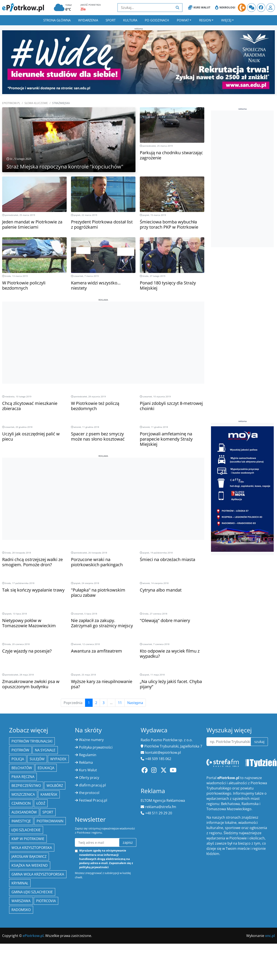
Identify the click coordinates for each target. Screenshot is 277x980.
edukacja (46, 768)
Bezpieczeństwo (26, 786)
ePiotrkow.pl (11, 103)
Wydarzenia (88, 20)
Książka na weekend (30, 865)
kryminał (20, 883)
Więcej (226, 20)
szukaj (259, 742)
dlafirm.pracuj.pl (92, 785)
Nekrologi (225, 8)
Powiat (183, 20)
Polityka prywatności (96, 747)
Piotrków (20, 750)
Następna (135, 703)
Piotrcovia (46, 901)
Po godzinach (157, 20)
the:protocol (89, 793)
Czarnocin (21, 803)
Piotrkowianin (50, 821)
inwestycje (21, 821)
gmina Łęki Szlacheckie (32, 892)
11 (120, 703)
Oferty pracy (89, 778)
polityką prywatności (94, 867)
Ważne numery (91, 740)
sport (48, 812)
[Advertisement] (103, 332)
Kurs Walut (199, 8)
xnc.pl (270, 936)
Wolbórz (55, 786)
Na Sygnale (45, 750)
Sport (111, 20)
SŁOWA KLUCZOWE (36, 103)
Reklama (86, 762)
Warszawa (21, 901)
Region (205, 20)
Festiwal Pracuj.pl (93, 800)
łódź (41, 803)
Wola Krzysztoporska (32, 848)
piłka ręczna (23, 777)
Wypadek (58, 759)
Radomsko (21, 910)
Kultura (130, 20)
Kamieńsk (49, 794)
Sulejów (37, 759)
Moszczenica (23, 794)
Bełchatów (22, 768)
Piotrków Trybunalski (32, 741)
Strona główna (57, 20)
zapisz (128, 842)
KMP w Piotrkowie (28, 839)
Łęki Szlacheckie (26, 830)
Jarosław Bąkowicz (29, 856)
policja (18, 759)
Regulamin (88, 755)
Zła (83, 9)
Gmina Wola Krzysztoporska (38, 874)
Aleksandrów (24, 812)
